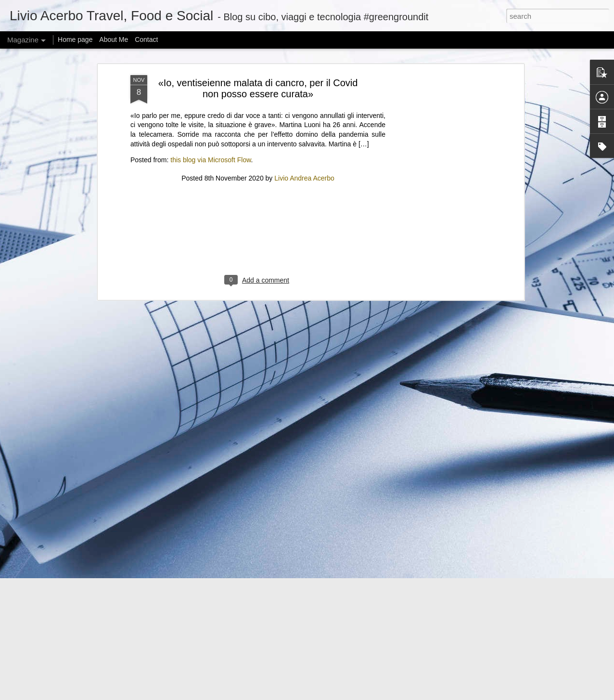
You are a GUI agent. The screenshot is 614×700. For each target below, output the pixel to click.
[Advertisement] (258, 52)
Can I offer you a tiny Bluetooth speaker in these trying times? (207, 629)
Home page (75, 39)
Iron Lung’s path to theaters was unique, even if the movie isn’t (209, 510)
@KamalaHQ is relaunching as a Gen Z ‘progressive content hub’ (214, 570)
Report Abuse (403, 695)
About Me (114, 39)
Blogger (375, 695)
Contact (146, 39)
